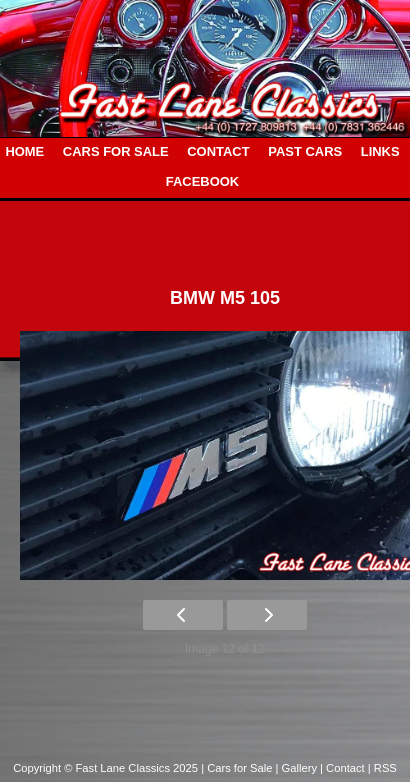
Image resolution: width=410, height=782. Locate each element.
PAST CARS (305, 151)
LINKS (380, 151)
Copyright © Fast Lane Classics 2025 (107, 768)
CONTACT (218, 151)
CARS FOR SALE (116, 151)
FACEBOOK (202, 181)
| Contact (344, 768)
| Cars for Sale (238, 768)
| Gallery (298, 768)
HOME (24, 151)
